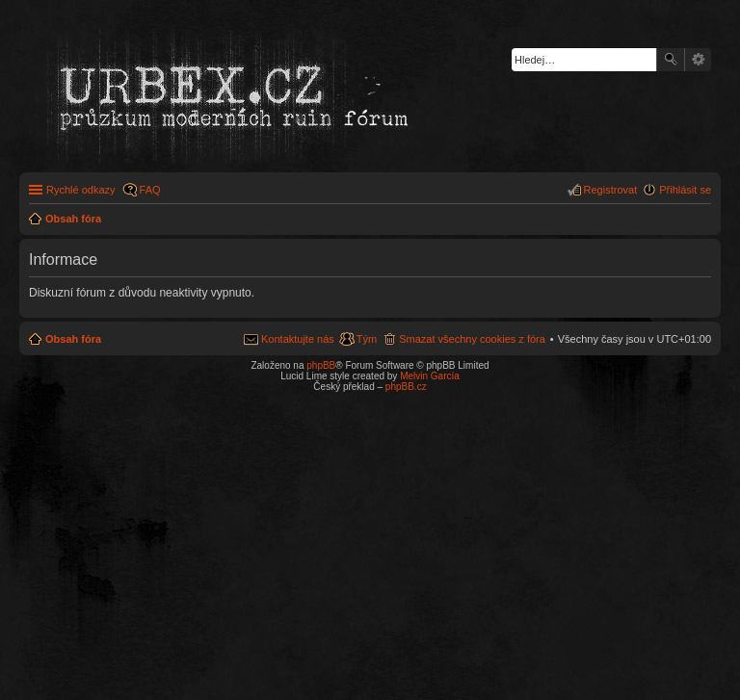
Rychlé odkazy (81, 190)
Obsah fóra (73, 339)
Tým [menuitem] (367, 339)
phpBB (321, 365)
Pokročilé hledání (698, 60)
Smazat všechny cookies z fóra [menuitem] (472, 339)
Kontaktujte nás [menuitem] (298, 339)
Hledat (671, 60)
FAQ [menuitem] (150, 190)
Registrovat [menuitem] (611, 190)
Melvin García (430, 376)
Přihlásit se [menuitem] (685, 190)
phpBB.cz (406, 387)
